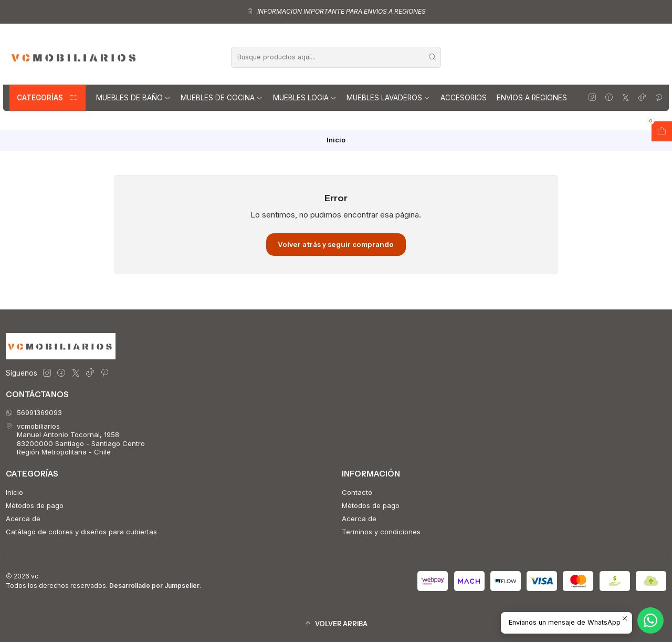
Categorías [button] (48, 98)
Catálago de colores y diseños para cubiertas (81, 532)
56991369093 (34, 412)
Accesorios (464, 98)
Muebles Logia (305, 98)
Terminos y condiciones (381, 532)
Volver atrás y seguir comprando (336, 244)
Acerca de (23, 519)
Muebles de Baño (133, 98)
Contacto (357, 492)
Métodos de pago (35, 505)
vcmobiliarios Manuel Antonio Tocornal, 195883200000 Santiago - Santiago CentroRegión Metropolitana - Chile (75, 439)
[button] (336, 624)
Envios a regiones (532, 98)
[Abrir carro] (662, 131)
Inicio (14, 492)
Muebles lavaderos (388, 98)
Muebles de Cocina (222, 98)
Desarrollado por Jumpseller (154, 586)
